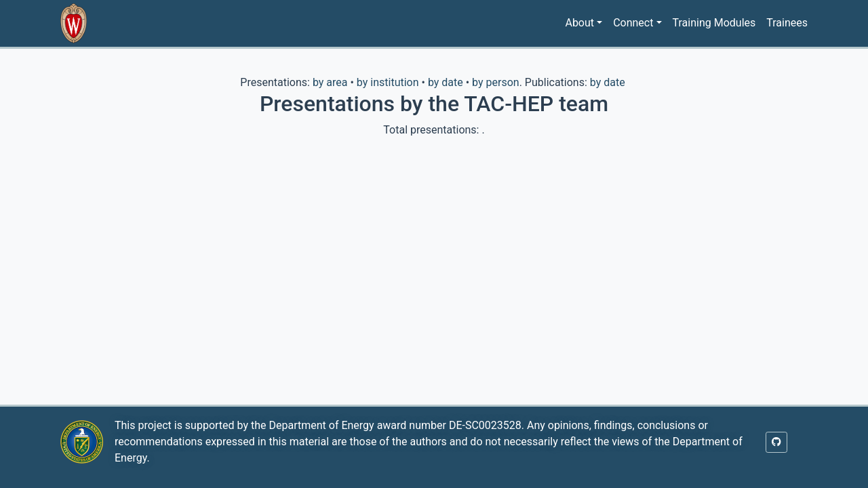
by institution (388, 82)
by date (446, 82)
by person (496, 82)
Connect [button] (633, 23)
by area (330, 82)
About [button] (579, 23)
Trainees (787, 23)
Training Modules (714, 23)
